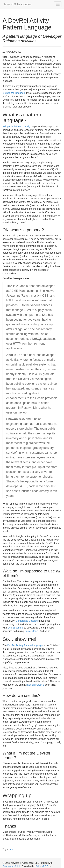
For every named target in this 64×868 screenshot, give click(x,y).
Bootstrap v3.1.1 (11, 866)
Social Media (31, 631)
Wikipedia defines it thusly (16, 127)
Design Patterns (36, 685)
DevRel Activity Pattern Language (25, 645)
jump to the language (14, 93)
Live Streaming (15, 628)
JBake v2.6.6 (41, 866)
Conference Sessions (27, 621)
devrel (12, 849)
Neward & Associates (17, 4)
